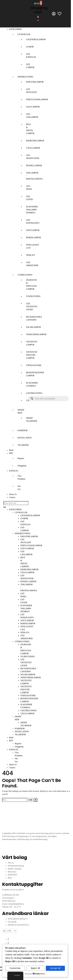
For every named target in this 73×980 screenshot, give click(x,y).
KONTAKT (13, 875)
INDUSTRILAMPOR (35, 82)
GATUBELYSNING (34, 393)
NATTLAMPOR (33, 230)
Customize (15, 968)
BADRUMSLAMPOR (35, 141)
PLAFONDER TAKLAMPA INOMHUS (32, 210)
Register (21, 458)
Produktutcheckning (16, 866)
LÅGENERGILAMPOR (36, 40)
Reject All (35, 968)
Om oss (11, 863)
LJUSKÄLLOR (24, 34)
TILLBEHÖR (23, 445)
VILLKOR (12, 922)
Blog (10, 878)
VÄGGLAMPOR (33, 148)
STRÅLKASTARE (34, 365)
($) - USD (7, 931)
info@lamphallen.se (16, 904)
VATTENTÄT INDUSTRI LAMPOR (32, 355)
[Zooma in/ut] (1, 967)
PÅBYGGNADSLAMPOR (37, 100)
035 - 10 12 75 (15, 907)
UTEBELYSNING (25, 275)
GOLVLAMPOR (33, 107)
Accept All (55, 968)
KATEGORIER (15, 29)
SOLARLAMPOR (33, 327)
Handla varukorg (14, 869)
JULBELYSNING (33, 296)
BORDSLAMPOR (34, 238)
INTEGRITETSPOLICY (18, 919)
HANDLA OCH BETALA (18, 925)
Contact (12, 497)
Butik (11, 450)
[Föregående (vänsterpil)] (1, 970)
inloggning (22, 466)
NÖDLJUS (30, 255)
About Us (13, 494)
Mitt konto (12, 872)
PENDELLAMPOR (34, 166)
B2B (11, 453)
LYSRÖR (30, 47)
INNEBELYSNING (25, 77)
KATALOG (14, 471)
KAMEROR (23, 430)
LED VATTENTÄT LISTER (32, 307)
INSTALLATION (25, 438)
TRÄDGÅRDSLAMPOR (36, 334)
